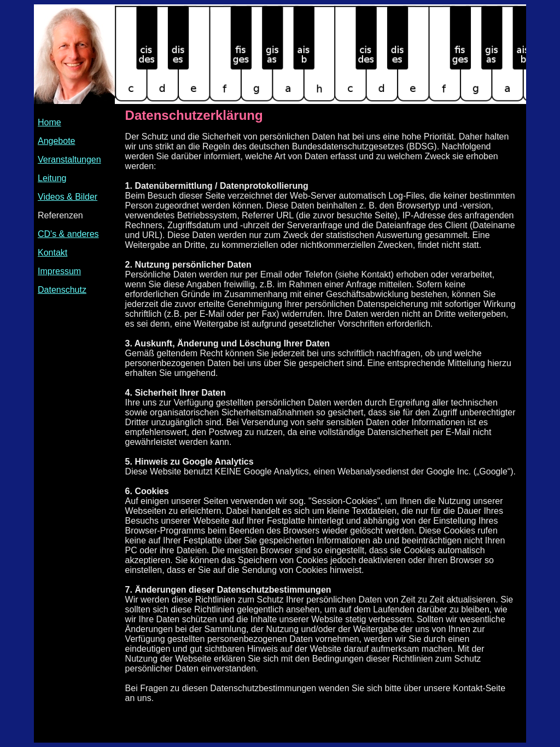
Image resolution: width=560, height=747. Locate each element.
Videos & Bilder (68, 197)
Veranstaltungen (69, 160)
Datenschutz (62, 290)
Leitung (52, 178)
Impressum (59, 271)
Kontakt (52, 253)
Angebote (57, 141)
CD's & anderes (68, 234)
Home (49, 122)
